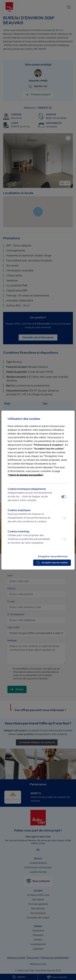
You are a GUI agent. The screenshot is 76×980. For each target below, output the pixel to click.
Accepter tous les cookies (52, 563)
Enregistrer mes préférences (53, 557)
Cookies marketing (30, 537)
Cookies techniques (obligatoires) (30, 495)
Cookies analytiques (30, 516)
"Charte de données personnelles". (26, 475)
